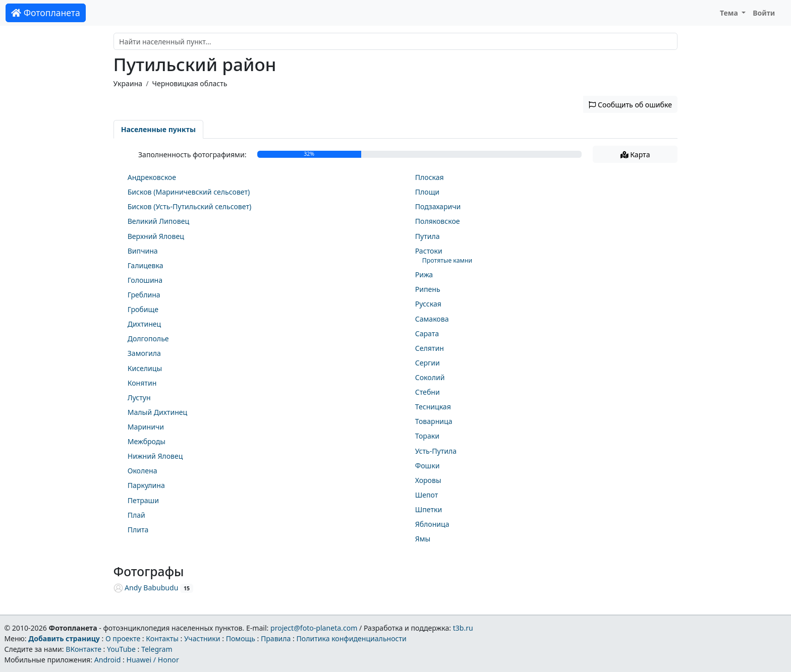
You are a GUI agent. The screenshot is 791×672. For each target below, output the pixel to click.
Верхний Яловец (156, 236)
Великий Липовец (158, 221)
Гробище (143, 309)
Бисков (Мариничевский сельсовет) (189, 192)
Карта (635, 155)
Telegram (157, 649)
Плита (138, 530)
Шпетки (429, 509)
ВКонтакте (83, 649)
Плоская (430, 177)
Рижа (424, 274)
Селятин (430, 348)
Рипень (428, 289)
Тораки (427, 436)
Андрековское (152, 177)
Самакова (432, 319)
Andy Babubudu (146, 588)
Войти (764, 13)
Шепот (427, 495)
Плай (136, 515)
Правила (276, 638)
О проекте (123, 638)
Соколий (430, 377)
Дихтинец (145, 324)
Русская (428, 304)
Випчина (143, 251)
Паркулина (146, 485)
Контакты (162, 638)
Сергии (428, 363)
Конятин (142, 383)
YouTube (121, 649)
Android (108, 660)
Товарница (434, 421)
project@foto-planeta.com (314, 628)
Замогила (144, 353)
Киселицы (145, 368)
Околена (143, 471)
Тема (730, 13)
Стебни (428, 392)
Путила (428, 236)
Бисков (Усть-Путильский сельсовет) (189, 206)
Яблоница (432, 524)
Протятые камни (447, 260)
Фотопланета (46, 13)
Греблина (144, 295)
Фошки (428, 466)
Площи (427, 192)
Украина (128, 83)
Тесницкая (433, 407)
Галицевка (146, 265)
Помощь (241, 638)
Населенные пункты (158, 129)
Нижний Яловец (155, 456)
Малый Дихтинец (157, 412)
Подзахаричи (438, 206)
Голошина (145, 280)
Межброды (147, 441)
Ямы (423, 539)
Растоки (429, 251)
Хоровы (428, 480)
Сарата (427, 333)
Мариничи (146, 427)
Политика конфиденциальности (352, 638)
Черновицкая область (189, 83)
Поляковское (438, 221)
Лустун (139, 398)
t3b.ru (463, 628)
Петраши (143, 500)
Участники (202, 638)
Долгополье (148, 339)
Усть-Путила (436, 451)
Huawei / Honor (152, 660)
